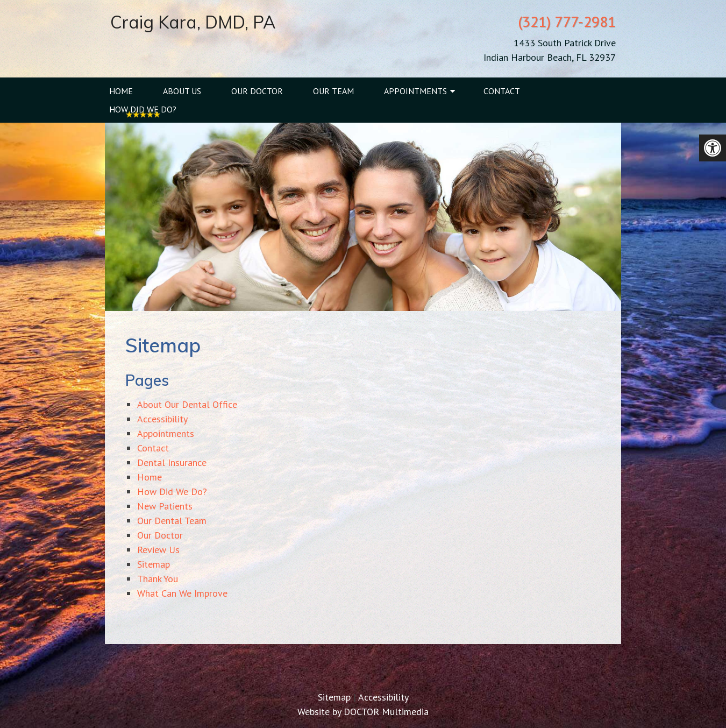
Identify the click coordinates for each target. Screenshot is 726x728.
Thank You (158, 579)
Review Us (158, 550)
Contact (502, 91)
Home (121, 91)
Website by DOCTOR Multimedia (363, 712)
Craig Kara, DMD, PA (193, 22)
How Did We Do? (143, 109)
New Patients (165, 506)
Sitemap (154, 564)
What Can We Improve (182, 593)
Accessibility (162, 419)
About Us (182, 91)
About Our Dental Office (187, 404)
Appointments (415, 91)
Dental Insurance (172, 462)
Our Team (333, 91)
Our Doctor (257, 91)
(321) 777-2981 (567, 21)
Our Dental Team (172, 521)
